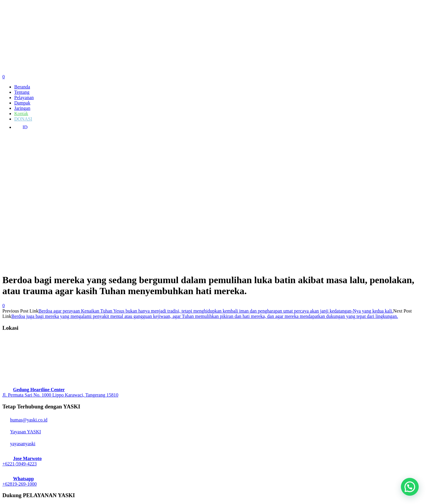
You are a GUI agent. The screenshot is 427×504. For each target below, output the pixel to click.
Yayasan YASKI (22, 432)
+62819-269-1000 (20, 484)
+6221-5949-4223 (20, 464)
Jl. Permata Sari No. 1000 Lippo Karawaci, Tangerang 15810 (60, 395)
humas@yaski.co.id (25, 420)
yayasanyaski (19, 444)
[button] (410, 487)
